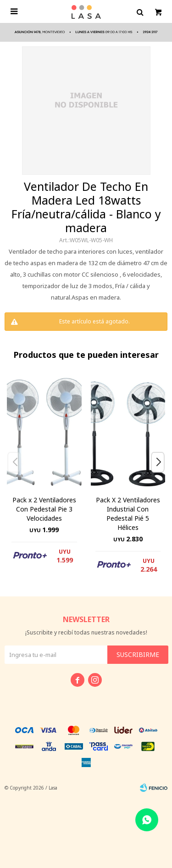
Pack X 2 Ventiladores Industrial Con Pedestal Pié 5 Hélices (128, 514)
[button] (161, 481)
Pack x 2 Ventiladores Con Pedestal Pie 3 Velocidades (44, 509)
